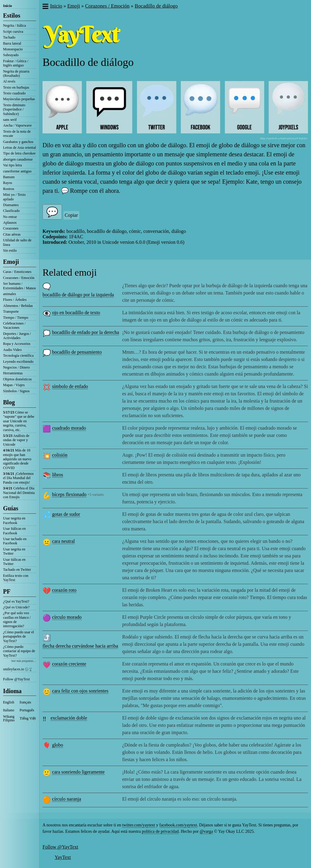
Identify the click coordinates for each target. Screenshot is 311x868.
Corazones (11, 228)
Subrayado (11, 55)
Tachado (9, 37)
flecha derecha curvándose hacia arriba (80, 646)
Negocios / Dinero (16, 367)
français (26, 702)
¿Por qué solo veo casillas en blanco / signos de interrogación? (17, 620)
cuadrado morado (69, 428)
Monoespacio (13, 49)
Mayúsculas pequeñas (19, 99)
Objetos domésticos (17, 379)
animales (10, 294)
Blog (9, 402)
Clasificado (11, 211)
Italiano (9, 710)
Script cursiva (13, 32)
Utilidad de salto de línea (17, 242)
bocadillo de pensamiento (77, 352)
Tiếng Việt (28, 718)
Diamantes (11, 205)
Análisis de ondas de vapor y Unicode (16, 440)
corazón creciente (69, 664)
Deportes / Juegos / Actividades (17, 336)
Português (27, 710)
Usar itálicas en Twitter (14, 562)
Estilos (12, 15)
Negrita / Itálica (14, 26)
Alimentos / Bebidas (18, 306)
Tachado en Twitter (17, 570)
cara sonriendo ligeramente (78, 772)
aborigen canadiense (18, 159)
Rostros (9, 189)
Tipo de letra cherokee (19, 153)
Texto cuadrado (14, 93)
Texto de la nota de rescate (17, 134)
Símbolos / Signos (16, 391)
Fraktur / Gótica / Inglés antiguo (16, 63)
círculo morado (67, 617)
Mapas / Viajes (14, 385)
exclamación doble (69, 718)
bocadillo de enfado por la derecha (85, 332)
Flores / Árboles (15, 300)
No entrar (10, 217)
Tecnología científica (18, 356)
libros (57, 475)
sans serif (10, 120)
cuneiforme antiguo (17, 171)
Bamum (9, 177)
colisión (60, 455)
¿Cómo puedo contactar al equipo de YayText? (19, 651)
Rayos (8, 183)
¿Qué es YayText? (16, 601)
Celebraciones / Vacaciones (14, 325)
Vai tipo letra (12, 165)
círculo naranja (67, 799)
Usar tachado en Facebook (15, 541)
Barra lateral (12, 43)
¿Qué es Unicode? (16, 607)
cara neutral (63, 541)
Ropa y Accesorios (17, 344)
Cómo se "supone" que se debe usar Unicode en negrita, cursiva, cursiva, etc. (19, 421)
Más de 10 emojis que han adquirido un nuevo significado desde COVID (17, 459)
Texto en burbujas (16, 87)
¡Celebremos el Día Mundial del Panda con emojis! (18, 478)
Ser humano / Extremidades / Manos (19, 286)
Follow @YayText (16, 679)
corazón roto (64, 590)
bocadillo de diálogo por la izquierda (78, 295)
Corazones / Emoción (19, 278)
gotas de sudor (66, 514)
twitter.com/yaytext (138, 825)
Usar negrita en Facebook (14, 520)
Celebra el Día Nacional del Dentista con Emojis (19, 493)
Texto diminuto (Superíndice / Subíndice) (14, 109)
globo (57, 745)
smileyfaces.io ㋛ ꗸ (17, 669)
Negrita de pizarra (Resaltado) (16, 73)
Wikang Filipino (9, 718)
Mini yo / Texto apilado (14, 197)
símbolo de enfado (70, 386)
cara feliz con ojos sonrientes (80, 691)
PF (7, 591)
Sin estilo (10, 250)
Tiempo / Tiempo (16, 318)
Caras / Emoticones (17, 272)
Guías (11, 508)
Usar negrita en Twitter (14, 551)
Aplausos (10, 223)
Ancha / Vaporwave (17, 125)
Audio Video (12, 350)
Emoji (11, 262)
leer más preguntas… (24, 661)
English (9, 702)
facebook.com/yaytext (178, 825)
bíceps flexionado (69, 494)
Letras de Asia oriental (19, 148)
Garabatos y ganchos (18, 142)
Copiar (71, 215)
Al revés (9, 81)
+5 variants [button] (96, 495)
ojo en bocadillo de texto (76, 313)
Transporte (11, 311)
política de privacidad (160, 831)
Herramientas (13, 373)
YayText (63, 857)
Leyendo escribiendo (18, 362)
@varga (206, 831)
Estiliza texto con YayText (16, 578)
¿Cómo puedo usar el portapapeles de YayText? (19, 637)
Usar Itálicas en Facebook (14, 531)
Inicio (7, 6)
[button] (45, 7)
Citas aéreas (12, 234)
